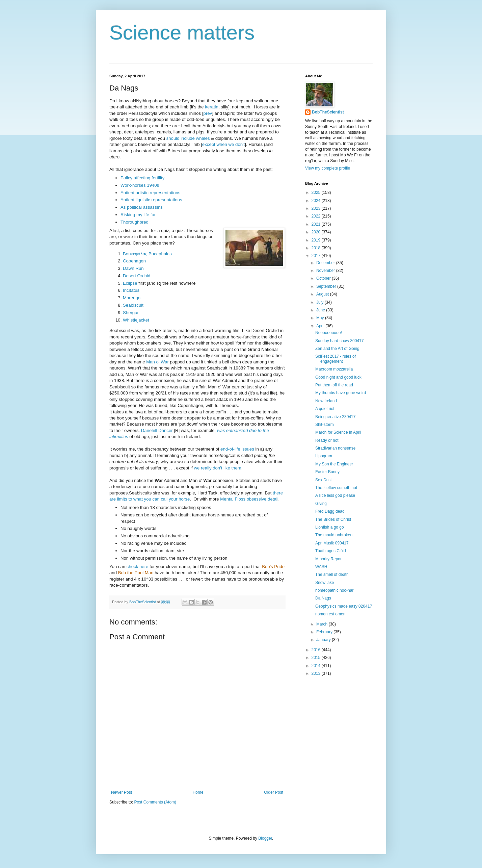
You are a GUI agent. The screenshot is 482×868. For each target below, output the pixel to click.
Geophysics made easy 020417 (344, 606)
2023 (317, 208)
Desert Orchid (137, 276)
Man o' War (157, 362)
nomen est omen (330, 614)
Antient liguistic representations (151, 200)
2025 (317, 193)
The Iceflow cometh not (336, 488)
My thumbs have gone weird (341, 393)
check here (138, 567)
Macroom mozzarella (334, 369)
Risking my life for (138, 215)
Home (198, 792)
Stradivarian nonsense (335, 448)
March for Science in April (338, 432)
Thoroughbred (135, 222)
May (321, 318)
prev (208, 113)
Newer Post (122, 792)
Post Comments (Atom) (155, 802)
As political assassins (142, 207)
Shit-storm (325, 425)
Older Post (274, 792)
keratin (212, 107)
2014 (317, 666)
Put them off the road (334, 385)
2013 (317, 673)
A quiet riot (325, 409)
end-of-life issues (237, 449)
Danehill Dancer (157, 430)
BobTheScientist (328, 112)
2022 (317, 216)
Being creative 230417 (335, 417)
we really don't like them (217, 468)
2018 (317, 248)
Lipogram (324, 456)
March (323, 624)
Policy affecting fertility (142, 178)
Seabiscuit (133, 305)
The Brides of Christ (333, 519)
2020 (317, 232)
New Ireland (326, 401)
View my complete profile (328, 168)
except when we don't (223, 144)
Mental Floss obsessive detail (249, 499)
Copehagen (134, 261)
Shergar (131, 313)
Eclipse (130, 283)
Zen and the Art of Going (337, 349)
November (326, 271)
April (321, 326)
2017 (317, 256)
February (325, 632)
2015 (317, 658)
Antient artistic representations (150, 193)
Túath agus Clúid (331, 551)
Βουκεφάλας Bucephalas (147, 254)
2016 (317, 650)
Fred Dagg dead (330, 511)
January (324, 640)
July (320, 302)
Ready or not (327, 440)
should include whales (189, 138)
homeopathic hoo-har (334, 590)
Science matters (182, 33)
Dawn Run (133, 268)
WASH (321, 567)
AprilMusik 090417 (332, 543)
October (324, 278)
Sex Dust (324, 480)
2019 (317, 240)
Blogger (265, 838)
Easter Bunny (327, 472)
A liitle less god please (335, 495)
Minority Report (329, 559)
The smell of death (332, 575)
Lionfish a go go (330, 527)
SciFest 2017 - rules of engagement (336, 359)
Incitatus (131, 290)
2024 (317, 201)
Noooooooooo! (329, 333)
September (327, 286)
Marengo (132, 298)
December (326, 263)
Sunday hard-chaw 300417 (339, 341)
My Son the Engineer (334, 464)
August (323, 294)
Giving (321, 504)
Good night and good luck (338, 377)
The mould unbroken (334, 535)
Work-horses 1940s (140, 185)
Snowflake (325, 583)
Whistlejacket (136, 320)
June (321, 310)
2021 (317, 224)
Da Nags (323, 598)
